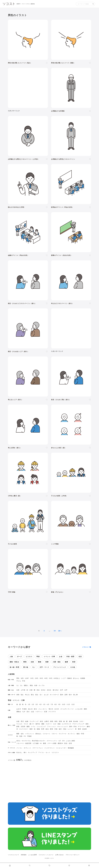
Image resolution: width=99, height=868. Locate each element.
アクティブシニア (78, 724)
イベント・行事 (49, 656)
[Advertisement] (28, 88)
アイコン (41, 752)
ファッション (52, 726)
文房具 (23, 726)
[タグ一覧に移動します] (50, 865)
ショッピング (41, 726)
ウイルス (19, 724)
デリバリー (82, 726)
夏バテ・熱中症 (35, 724)
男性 (18, 678)
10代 (32, 678)
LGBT (27, 678)
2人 (21, 685)
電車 (79, 729)
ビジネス (29, 656)
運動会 (19, 712)
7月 (52, 704)
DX (63, 741)
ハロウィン (39, 712)
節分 (35, 709)
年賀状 (24, 709)
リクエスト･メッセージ (46, 855)
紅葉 (46, 712)
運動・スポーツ (47, 724)
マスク (26, 724)
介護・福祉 (57, 662)
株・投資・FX (21, 736)
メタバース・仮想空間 (24, 743)
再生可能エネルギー (39, 741)
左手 (66, 690)
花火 (28, 712)
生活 (80, 656)
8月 (56, 704)
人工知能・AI (37, 743)
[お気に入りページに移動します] (69, 865)
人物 (11, 656)
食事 (71, 721)
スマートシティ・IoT (54, 741)
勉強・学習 (80, 734)
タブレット (28, 748)
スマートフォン (38, 748)
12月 (73, 704)
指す (70, 695)
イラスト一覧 (87, 647)
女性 (22, 678)
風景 (31, 729)
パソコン (19, 748)
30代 (41, 678)
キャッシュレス (63, 726)
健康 (66, 662)
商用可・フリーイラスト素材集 (26, 4)
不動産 (29, 736)
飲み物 (76, 721)
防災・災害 (68, 743)
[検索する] (93, 4)
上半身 (23, 690)
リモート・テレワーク (59, 734)
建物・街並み (14, 662)
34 (55, 631)
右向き (43, 690)
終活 (42, 721)
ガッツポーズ (54, 695)
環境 (25, 662)
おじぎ (46, 695)
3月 (37, 704)
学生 (24, 681)
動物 (40, 662)
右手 (62, 690)
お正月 (19, 709)
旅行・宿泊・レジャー (66, 729)
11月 (68, 704)
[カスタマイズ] (89, 865)
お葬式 (47, 721)
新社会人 (38, 734)
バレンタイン (43, 709)
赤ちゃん (76, 678)
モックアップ (33, 752)
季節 (38, 656)
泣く (41, 695)
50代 (51, 678)
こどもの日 (79, 709)
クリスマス (52, 712)
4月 (40, 704)
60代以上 (57, 678)
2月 (33, 704)
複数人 (26, 685)
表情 (18, 695)
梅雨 (85, 709)
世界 (43, 729)
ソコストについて (13, 855)
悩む (22, 695)
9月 (59, 704)
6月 (48, 704)
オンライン (72, 734)
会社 (22, 734)
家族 (31, 685)
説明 (66, 695)
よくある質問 (33, 855)
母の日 (51, 709)
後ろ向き (56, 690)
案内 (62, 695)
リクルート (47, 734)
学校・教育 (70, 656)
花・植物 (37, 729)
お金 (61, 656)
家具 (87, 724)
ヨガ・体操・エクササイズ (62, 724)
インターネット (50, 748)
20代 (37, 678)
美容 (74, 662)
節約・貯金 (73, 726)
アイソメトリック (60, 667)
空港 (56, 729)
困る (33, 695)
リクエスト (55, 752)
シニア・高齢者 (67, 678)
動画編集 (71, 748)
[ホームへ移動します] (10, 865)
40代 (46, 678)
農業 (45, 743)
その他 (73, 667)
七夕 (24, 712)
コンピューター (61, 748)
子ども (19, 681)
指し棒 (76, 695)
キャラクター (24, 729)
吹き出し (19, 752)
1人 (18, 685)
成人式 (30, 709)
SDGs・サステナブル (24, 741)
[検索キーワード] (84, 4)
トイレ (33, 726)
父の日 (57, 709)
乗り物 (26, 667)
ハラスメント (30, 734)
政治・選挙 (49, 729)
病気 (56, 721)
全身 (18, 690)
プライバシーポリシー (73, 855)
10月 (64, 704)
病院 (52, 721)
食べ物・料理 (14, 667)
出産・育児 (20, 721)
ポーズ (19, 656)
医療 (47, 662)
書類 (28, 726)
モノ (34, 667)
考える (27, 695)
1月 (29, 704)
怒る (37, 695)
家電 (18, 726)
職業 (18, 734)
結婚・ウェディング (32, 721)
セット (48, 752)
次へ (60, 631)
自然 (32, 662)
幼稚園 (83, 678)
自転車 (84, 729)
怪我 (60, 721)
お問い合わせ (59, 855)
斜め (38, 690)
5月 (44, 704)
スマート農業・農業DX (55, 743)
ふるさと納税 (70, 741)
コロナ (82, 721)
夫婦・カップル (39, 685)
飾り (25, 752)
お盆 (33, 712)
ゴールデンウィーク (67, 709)
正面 (31, 690)
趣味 (88, 726)
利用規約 (24, 855)
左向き (49, 690)
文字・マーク (44, 667)
